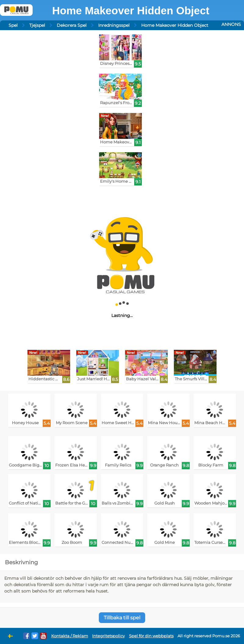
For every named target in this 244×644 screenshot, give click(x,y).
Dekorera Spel (72, 25)
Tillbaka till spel (122, 618)
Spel (13, 25)
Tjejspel (37, 25)
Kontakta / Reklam (70, 636)
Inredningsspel (114, 25)
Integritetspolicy (108, 636)
